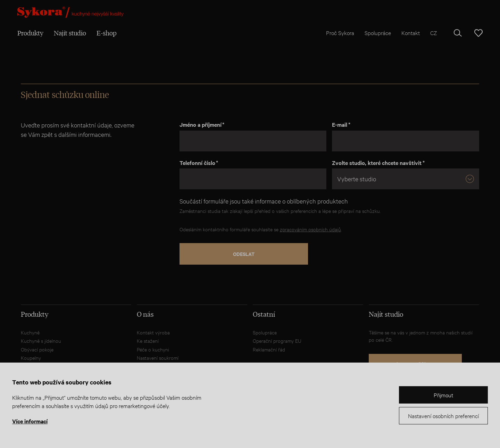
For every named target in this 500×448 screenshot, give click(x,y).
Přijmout (443, 395)
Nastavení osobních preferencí (443, 416)
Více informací (30, 421)
